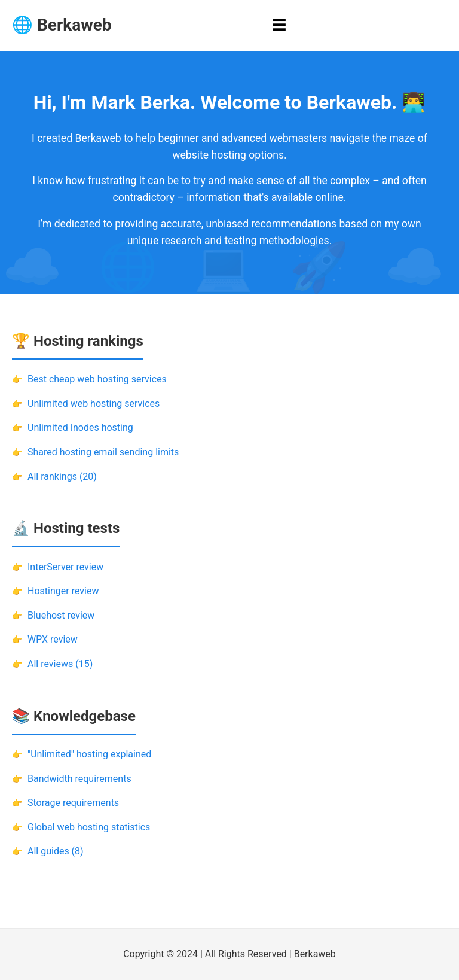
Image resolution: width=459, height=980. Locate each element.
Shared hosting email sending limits (103, 452)
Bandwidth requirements (79, 779)
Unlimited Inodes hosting (80, 427)
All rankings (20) (62, 477)
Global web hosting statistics (89, 827)
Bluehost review (61, 615)
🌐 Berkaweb (62, 25)
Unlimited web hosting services (94, 404)
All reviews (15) (60, 664)
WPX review (53, 639)
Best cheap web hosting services (97, 379)
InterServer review (65, 567)
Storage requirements (73, 803)
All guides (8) (56, 851)
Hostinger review (63, 591)
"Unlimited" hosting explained (89, 754)
